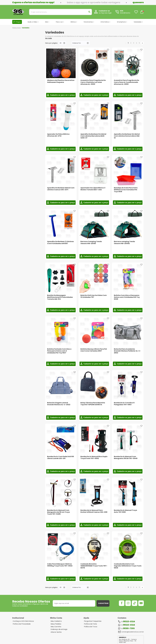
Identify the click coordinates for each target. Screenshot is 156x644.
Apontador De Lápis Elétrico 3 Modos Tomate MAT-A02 (93, 189)
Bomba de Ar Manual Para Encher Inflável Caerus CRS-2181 (94, 511)
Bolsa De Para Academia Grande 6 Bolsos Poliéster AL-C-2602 (127, 351)
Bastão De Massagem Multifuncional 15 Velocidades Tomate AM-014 (60, 297)
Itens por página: (51, 43)
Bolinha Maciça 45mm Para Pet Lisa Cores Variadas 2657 (94, 350)
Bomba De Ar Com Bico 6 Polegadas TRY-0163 (124, 404)
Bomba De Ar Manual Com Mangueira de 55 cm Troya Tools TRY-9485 (58, 512)
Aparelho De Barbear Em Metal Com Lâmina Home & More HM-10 (127, 136)
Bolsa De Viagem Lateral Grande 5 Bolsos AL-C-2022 (59, 404)
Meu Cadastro (56, 621)
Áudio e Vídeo (32, 22)
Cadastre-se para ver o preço (62, 95)
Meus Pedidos (56, 624)
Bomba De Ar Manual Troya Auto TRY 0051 (125, 511)
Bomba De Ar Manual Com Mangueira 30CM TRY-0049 (126, 457)
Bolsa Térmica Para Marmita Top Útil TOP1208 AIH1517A (93, 404)
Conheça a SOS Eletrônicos (23, 621)
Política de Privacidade (22, 624)
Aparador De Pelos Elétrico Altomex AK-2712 (58, 135)
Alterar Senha (56, 632)
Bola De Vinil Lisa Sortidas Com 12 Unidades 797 (94, 296)
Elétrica (73, 22)
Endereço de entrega (59, 629)
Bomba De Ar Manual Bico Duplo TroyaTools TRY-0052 (94, 457)
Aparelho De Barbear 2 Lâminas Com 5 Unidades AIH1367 (60, 242)
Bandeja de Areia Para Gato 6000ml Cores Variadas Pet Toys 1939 (126, 190)
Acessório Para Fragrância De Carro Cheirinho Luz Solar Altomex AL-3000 (93, 82)
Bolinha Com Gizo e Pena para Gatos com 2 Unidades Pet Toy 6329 (127, 297)
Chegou (18, 22)
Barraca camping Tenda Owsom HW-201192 (124, 242)
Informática (105, 22)
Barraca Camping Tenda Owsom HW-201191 (91, 242)
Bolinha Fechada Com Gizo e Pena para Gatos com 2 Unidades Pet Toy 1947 (59, 351)
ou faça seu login (105, 13)
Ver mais (49, 38)
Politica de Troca (91, 627)
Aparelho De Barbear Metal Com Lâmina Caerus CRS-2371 (61, 189)
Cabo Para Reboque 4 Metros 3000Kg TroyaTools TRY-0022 (60, 565)
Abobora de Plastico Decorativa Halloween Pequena (61, 81)
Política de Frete (90, 624)
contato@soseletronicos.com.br (133, 632)
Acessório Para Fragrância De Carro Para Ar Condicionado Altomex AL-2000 (127, 82)
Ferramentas (88, 22)
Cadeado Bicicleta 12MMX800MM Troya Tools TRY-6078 (94, 566)
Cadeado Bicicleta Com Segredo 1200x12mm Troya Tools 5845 (128, 566)
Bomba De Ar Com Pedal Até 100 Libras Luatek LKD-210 (61, 457)
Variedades (138, 22)
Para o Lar (59, 22)
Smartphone (121, 22)
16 (128, 622)
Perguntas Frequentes (93, 621)
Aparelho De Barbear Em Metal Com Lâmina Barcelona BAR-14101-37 (93, 136)
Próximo (142, 43)
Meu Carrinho (56, 627)
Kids (47, 22)
